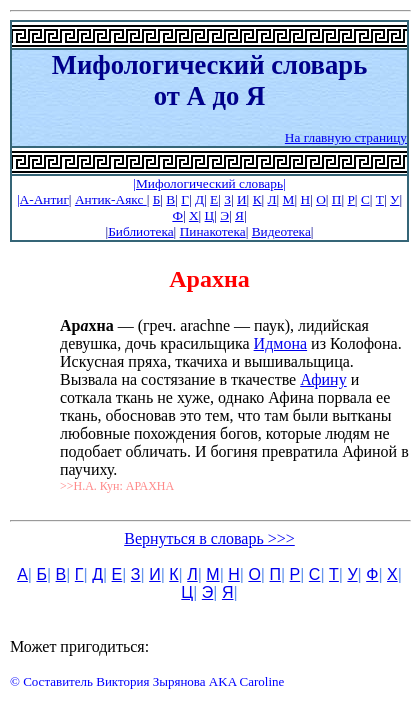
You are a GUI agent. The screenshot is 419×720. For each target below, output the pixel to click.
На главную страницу (346, 137)
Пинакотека (213, 231)
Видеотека (281, 231)
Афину (323, 379)
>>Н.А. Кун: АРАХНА (117, 486)
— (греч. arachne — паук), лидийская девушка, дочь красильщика (214, 334)
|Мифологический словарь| (209, 183)
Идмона (280, 343)
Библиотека (140, 231)
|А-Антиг (43, 199)
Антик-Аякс (111, 199)
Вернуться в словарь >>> (209, 538)
